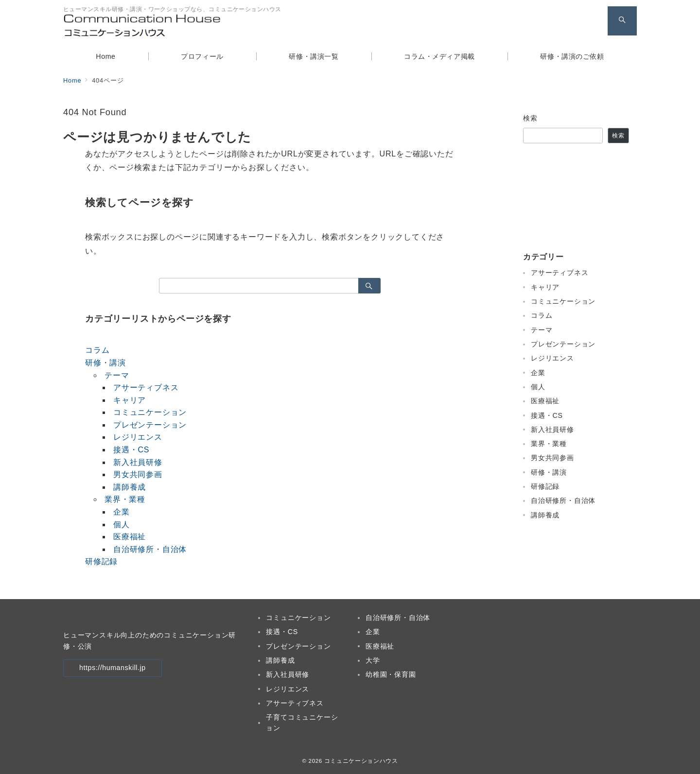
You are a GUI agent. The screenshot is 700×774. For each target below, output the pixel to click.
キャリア (130, 400)
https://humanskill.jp (113, 668)
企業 (122, 512)
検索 (531, 118)
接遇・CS (131, 450)
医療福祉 (130, 537)
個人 (122, 525)
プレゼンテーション (150, 425)
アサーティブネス (146, 387)
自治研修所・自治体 (150, 549)
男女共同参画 (138, 474)
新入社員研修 (138, 462)
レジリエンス (138, 437)
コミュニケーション (150, 412)
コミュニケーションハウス (361, 761)
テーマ (117, 375)
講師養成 (130, 487)
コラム (97, 350)
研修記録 (101, 561)
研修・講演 (105, 363)
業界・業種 (125, 499)
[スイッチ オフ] (622, 21)
